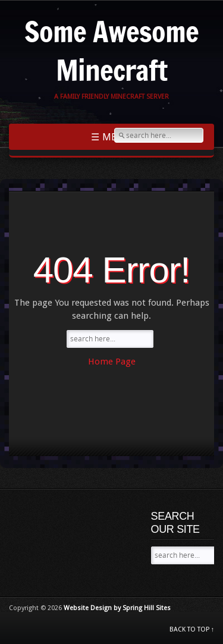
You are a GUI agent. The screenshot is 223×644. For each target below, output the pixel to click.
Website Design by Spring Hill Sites (117, 608)
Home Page (112, 362)
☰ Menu (112, 137)
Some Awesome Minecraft (111, 51)
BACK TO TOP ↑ (192, 629)
